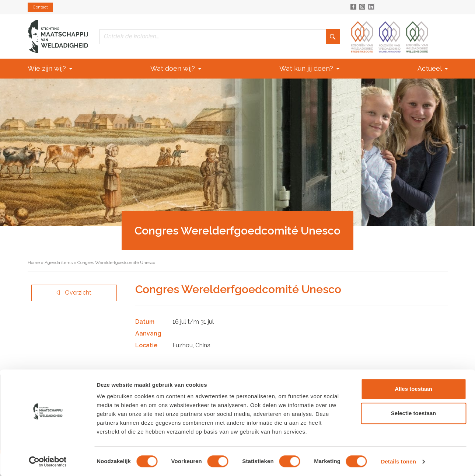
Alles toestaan (413, 389)
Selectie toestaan (414, 413)
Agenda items (59, 263)
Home (34, 263)
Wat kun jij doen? (309, 68)
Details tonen (398, 461)
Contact (40, 7)
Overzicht (74, 293)
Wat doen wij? (176, 68)
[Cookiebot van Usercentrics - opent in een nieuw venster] (48, 462)
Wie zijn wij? (50, 68)
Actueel (433, 68)
